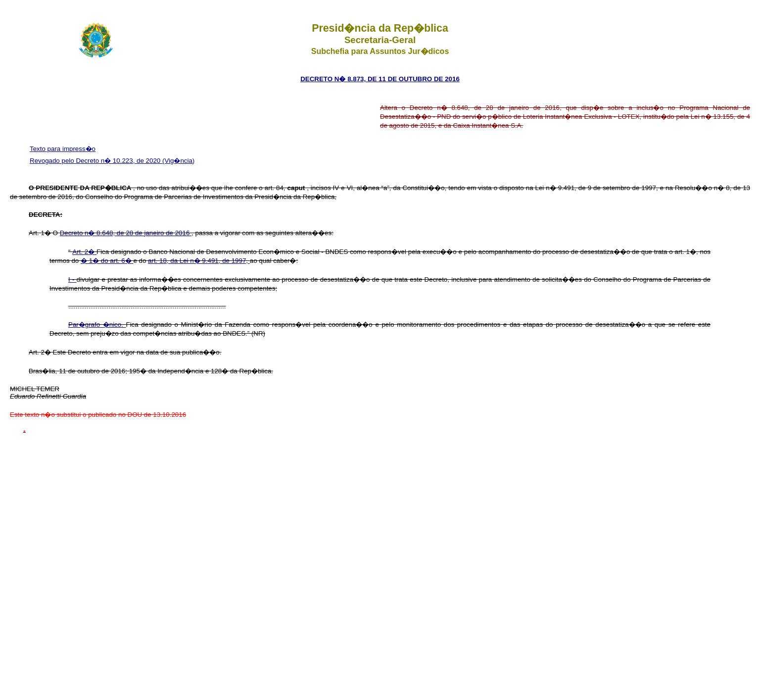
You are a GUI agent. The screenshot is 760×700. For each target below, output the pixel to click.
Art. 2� (84, 252)
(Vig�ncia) (178, 161)
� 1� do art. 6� (107, 261)
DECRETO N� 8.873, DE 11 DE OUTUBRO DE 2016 (380, 79)
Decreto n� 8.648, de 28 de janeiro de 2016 (126, 233)
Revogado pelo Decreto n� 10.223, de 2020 (96, 161)
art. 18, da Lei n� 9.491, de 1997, (199, 261)
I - (72, 279)
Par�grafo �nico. (97, 325)
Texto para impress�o (63, 149)
